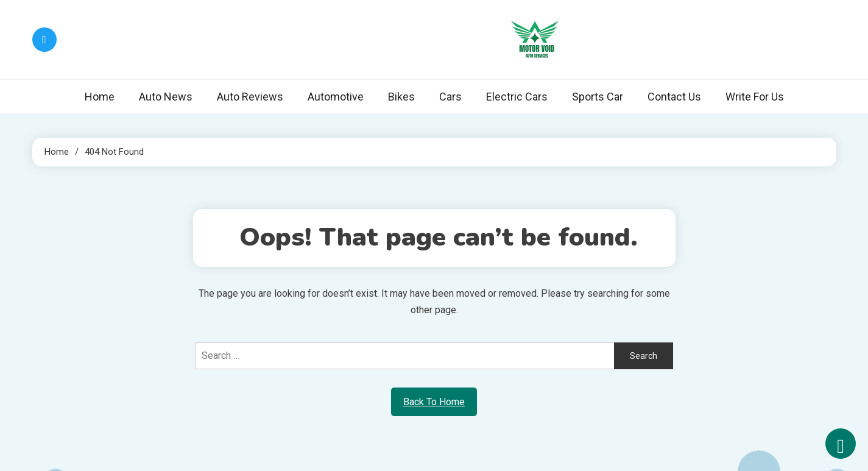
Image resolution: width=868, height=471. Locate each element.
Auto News (166, 97)
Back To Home (434, 402)
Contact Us (674, 97)
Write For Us (755, 97)
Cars (450, 97)
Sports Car (598, 97)
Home (100, 97)
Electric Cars (517, 97)
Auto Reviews (250, 97)
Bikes (401, 97)
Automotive (336, 97)
